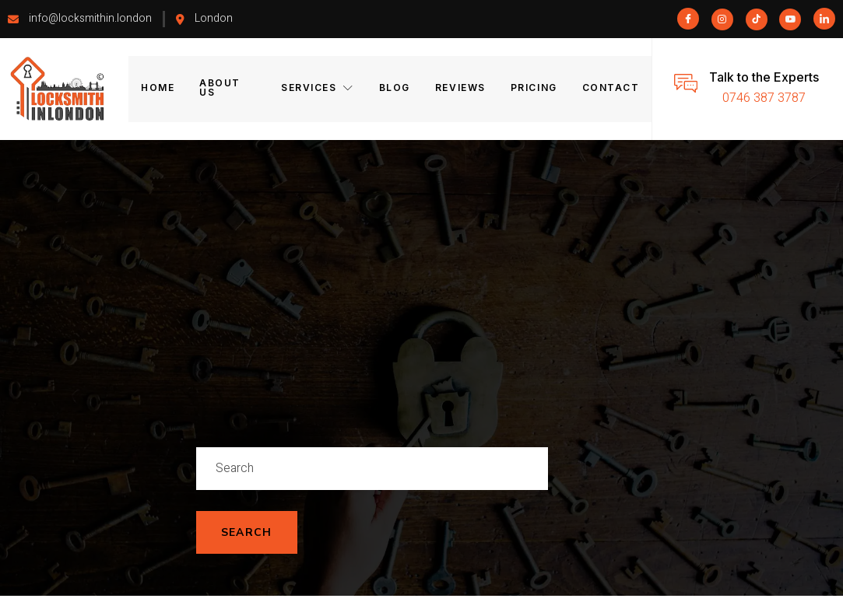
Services (320, 88)
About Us (229, 88)
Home (159, 88)
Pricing (532, 88)
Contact (607, 88)
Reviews (460, 88)
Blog (395, 88)
